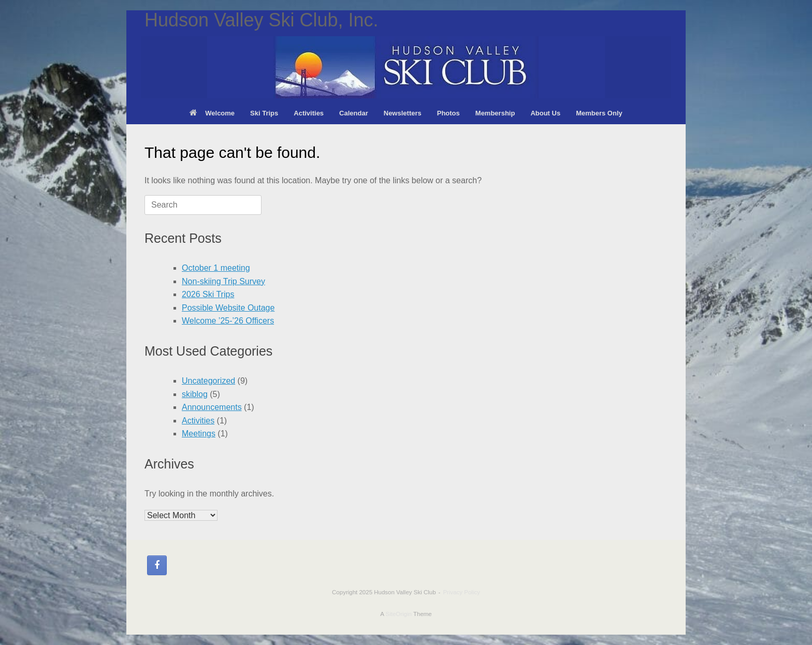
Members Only (599, 113)
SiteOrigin (398, 614)
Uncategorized (208, 381)
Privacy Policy (461, 592)
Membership (495, 113)
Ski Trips (264, 113)
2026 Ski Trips (208, 294)
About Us (545, 113)
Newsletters (403, 113)
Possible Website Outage (228, 308)
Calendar (354, 113)
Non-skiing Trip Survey (223, 281)
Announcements (212, 407)
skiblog (195, 394)
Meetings (199, 434)
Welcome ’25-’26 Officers (228, 321)
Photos (448, 113)
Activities (309, 113)
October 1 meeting (216, 268)
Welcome (212, 113)
